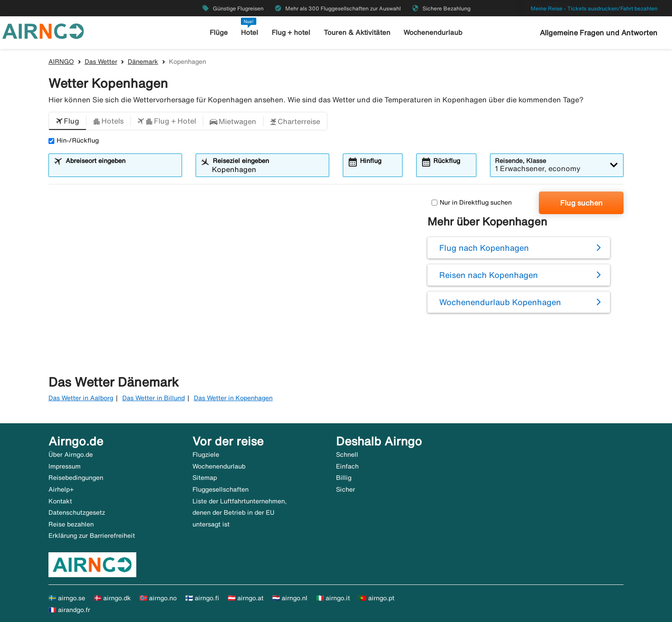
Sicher (346, 489)
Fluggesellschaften (221, 489)
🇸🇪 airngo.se (67, 598)
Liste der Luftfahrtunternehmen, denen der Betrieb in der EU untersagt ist (240, 513)
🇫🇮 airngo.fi (202, 598)
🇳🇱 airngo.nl (290, 598)
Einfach (347, 466)
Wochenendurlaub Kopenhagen (500, 302)
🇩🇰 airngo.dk (112, 598)
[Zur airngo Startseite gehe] (43, 30)
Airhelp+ (61, 489)
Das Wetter (101, 62)
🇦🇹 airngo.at (246, 598)
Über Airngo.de (71, 455)
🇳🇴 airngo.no (158, 598)
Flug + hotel (291, 32)
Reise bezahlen (71, 524)
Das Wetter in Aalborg (81, 398)
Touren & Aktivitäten (357, 32)
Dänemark (143, 62)
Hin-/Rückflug (74, 140)
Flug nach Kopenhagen (484, 248)
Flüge (219, 32)
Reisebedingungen (76, 478)
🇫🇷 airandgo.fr (69, 610)
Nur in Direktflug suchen (472, 202)
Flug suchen (581, 203)
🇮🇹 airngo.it (333, 598)
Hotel (250, 32)
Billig (344, 478)
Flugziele (206, 455)
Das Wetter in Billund (154, 398)
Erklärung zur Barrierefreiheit (92, 536)
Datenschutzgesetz (77, 512)
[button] (67, 121)
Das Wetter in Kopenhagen (233, 398)
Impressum (65, 466)
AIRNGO (61, 62)
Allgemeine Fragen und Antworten (599, 33)
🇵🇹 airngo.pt (377, 598)
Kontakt (60, 501)
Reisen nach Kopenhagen (489, 275)
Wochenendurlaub (433, 32)
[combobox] (121, 169)
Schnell (347, 455)
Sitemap (205, 478)
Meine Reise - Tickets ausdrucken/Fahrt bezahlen (594, 8)
